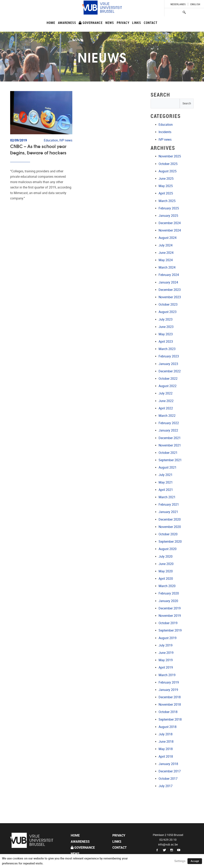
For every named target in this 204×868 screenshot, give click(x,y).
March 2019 (167, 675)
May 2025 (166, 186)
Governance (91, 23)
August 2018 (168, 727)
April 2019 (166, 667)
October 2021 (168, 453)
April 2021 (166, 490)
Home (51, 23)
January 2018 (168, 764)
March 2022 (167, 416)
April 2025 (166, 193)
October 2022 (168, 379)
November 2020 (170, 527)
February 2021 (169, 505)
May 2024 (166, 260)
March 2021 (167, 497)
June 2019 (166, 653)
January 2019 (168, 690)
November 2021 (170, 445)
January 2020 (168, 601)
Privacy (123, 23)
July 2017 (166, 786)
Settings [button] (180, 861)
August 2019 (168, 638)
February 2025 (169, 208)
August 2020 (168, 549)
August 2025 (168, 171)
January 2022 (168, 430)
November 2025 (170, 156)
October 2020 (168, 534)
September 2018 (170, 719)
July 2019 (166, 645)
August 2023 (168, 312)
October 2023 (168, 305)
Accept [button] (195, 861)
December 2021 (170, 438)
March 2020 (167, 586)
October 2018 (168, 712)
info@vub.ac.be (168, 844)
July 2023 (166, 319)
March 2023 (167, 349)
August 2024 (168, 238)
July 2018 (166, 734)
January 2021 (168, 512)
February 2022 (169, 423)
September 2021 (170, 460)
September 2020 (170, 542)
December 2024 (170, 223)
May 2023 (166, 334)
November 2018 (170, 705)
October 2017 (168, 779)
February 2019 (169, 682)
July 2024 (166, 245)
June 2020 (166, 564)
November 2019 (170, 616)
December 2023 (170, 290)
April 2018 (166, 757)
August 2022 (168, 386)
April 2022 (166, 408)
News (110, 23)
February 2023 (169, 356)
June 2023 (166, 327)
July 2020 (166, 557)
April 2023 (166, 342)
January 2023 (168, 364)
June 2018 (166, 742)
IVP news (165, 140)
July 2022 (166, 393)
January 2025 (168, 216)
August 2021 (168, 467)
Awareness (67, 23)
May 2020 (166, 571)
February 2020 (169, 593)
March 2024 (167, 267)
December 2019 (170, 608)
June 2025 (166, 179)
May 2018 (166, 749)
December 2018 (170, 697)
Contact (151, 23)
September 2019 (170, 630)
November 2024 (170, 230)
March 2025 (167, 201)
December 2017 (170, 771)
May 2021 (166, 482)
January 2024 (168, 282)
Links (137, 23)
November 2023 (170, 297)
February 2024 (169, 275)
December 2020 (170, 519)
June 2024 (166, 253)
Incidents (165, 132)
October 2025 (168, 164)
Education (166, 125)
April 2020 (166, 579)
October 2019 (168, 623)
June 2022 (166, 401)
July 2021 (166, 475)
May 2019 (166, 660)
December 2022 (170, 371)
